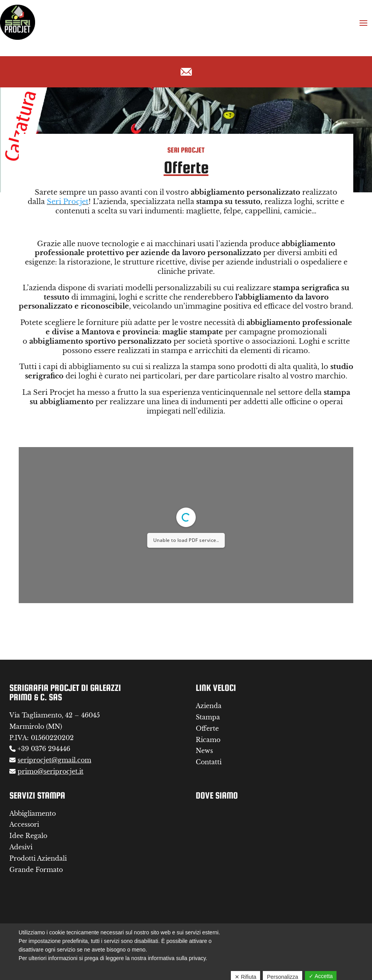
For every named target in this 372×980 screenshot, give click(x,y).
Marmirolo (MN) (36, 726)
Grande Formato (36, 870)
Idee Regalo (28, 836)
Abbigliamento (33, 813)
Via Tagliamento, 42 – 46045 (55, 715)
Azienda (209, 706)
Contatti (209, 762)
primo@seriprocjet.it (50, 771)
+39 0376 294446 (44, 749)
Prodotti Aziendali (38, 858)
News (204, 751)
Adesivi (21, 847)
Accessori (24, 824)
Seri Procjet (68, 202)
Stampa (208, 717)
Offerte (207, 728)
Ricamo (208, 740)
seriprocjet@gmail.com (54, 760)
